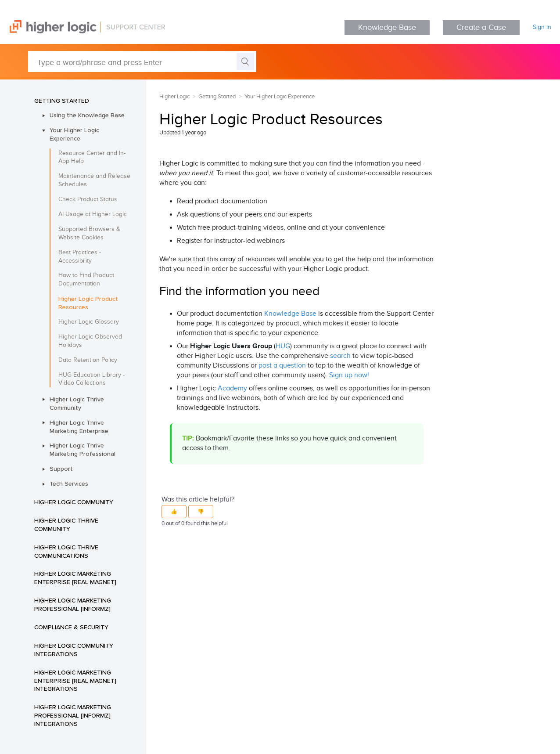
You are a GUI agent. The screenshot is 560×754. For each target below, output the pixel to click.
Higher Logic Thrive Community (77, 403)
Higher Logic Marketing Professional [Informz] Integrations (73, 715)
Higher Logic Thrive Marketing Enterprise (79, 427)
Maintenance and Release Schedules (94, 180)
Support (61, 469)
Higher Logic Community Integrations (74, 650)
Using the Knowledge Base (87, 115)
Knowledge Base (387, 27)
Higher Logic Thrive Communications (66, 551)
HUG (283, 346)
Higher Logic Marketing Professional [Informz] (73, 604)
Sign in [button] (542, 27)
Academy (232, 388)
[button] (174, 512)
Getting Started (62, 101)
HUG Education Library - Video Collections (92, 379)
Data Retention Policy (88, 360)
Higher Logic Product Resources (88, 303)
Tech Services (69, 483)
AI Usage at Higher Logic (93, 214)
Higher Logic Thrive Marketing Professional (83, 449)
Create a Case (481, 27)
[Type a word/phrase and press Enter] (142, 61)
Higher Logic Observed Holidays (90, 341)
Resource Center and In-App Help (92, 157)
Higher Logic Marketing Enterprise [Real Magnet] (75, 578)
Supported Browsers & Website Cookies (89, 233)
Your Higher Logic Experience (74, 134)
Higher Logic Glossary (89, 322)
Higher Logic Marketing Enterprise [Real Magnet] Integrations (75, 681)
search (340, 356)
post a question (282, 366)
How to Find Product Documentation (86, 280)
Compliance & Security (71, 627)
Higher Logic (174, 97)
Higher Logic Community (74, 502)
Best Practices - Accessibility (80, 257)
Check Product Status (88, 199)
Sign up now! (349, 375)
